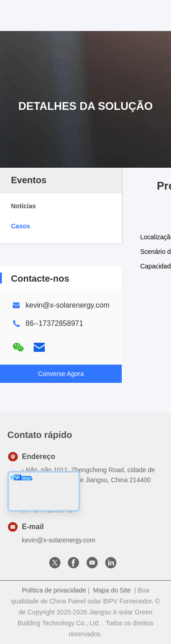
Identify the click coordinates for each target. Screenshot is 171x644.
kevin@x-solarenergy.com (67, 305)
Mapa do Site (112, 590)
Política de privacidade (54, 590)
